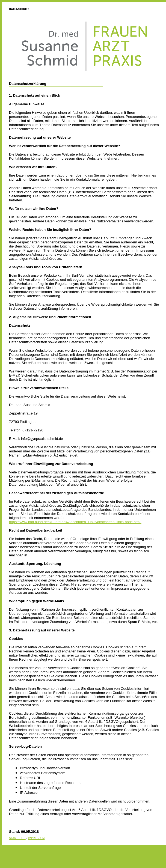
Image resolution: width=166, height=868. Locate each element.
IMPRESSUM (36, 838)
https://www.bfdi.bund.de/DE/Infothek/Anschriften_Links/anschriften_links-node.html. (75, 522)
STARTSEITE (17, 838)
